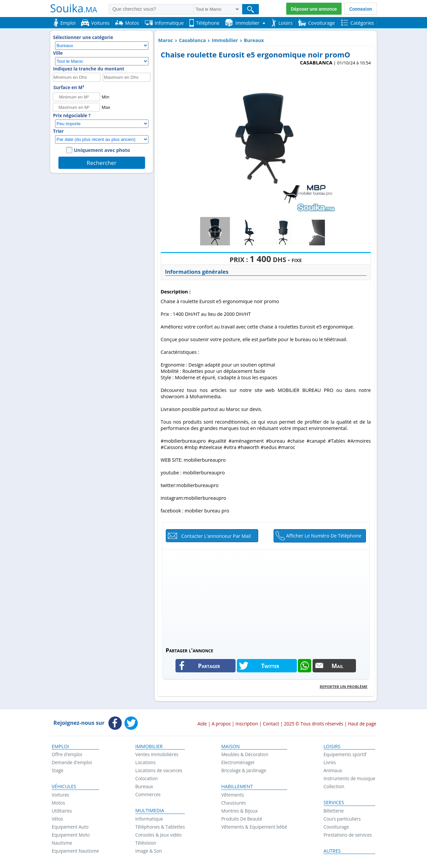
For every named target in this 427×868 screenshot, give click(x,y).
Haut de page (362, 724)
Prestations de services (348, 835)
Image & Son (149, 851)
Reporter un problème (343, 687)
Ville (58, 53)
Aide (202, 724)
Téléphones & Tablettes (160, 827)
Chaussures (234, 803)
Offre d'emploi (67, 754)
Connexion (361, 9)
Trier (58, 131)
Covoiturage (336, 827)
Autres (332, 851)
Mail (338, 666)
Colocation (147, 778)
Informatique (149, 819)
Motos (58, 803)
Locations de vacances (159, 770)
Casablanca (192, 40)
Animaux (333, 770)
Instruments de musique (349, 778)
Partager (209, 666)
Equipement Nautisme (75, 851)
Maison (230, 746)
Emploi (60, 746)
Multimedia (150, 811)
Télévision (146, 843)
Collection (334, 786)
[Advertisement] (266, 596)
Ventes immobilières (157, 754)
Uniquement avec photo (102, 150)
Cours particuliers (342, 819)
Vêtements (233, 795)
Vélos (57, 819)
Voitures (61, 795)
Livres (330, 762)
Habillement (237, 787)
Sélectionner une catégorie (83, 37)
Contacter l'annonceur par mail (216, 536)
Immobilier (225, 40)
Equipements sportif (345, 754)
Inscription (247, 724)
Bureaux (254, 40)
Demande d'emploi (72, 762)
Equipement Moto (71, 835)
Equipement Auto (70, 827)
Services (334, 803)
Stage (58, 770)
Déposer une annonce (314, 9)
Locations (146, 762)
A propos (221, 724)
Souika (74, 8)
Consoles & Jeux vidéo (159, 835)
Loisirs (332, 746)
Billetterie (334, 811)
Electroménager (238, 762)
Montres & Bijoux (240, 811)
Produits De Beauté (242, 819)
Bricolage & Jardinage (244, 770)
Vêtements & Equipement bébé (254, 827)
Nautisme (62, 843)
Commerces (148, 794)
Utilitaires (62, 811)
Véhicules (64, 787)
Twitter (270, 666)
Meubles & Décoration (245, 754)
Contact (271, 724)
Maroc (166, 40)
